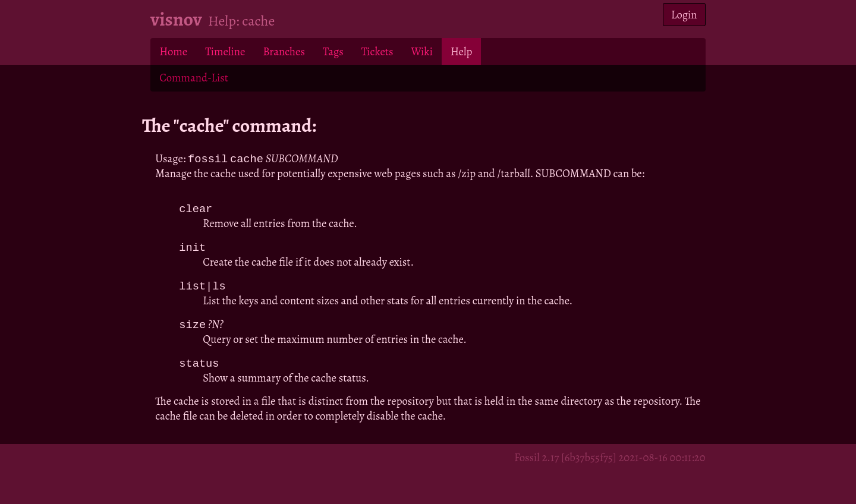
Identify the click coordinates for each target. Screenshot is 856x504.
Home (173, 51)
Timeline (225, 51)
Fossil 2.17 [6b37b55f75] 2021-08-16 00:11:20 (610, 461)
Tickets (377, 51)
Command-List (193, 78)
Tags (333, 51)
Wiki (421, 51)
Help (461, 51)
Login (684, 15)
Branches (284, 51)
